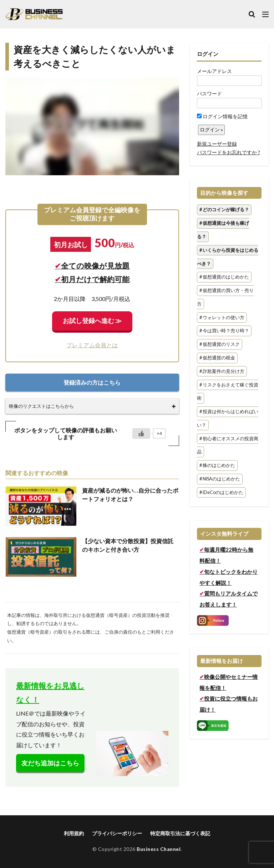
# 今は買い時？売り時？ (224, 331)
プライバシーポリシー (117, 833)
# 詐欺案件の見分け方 (222, 371)
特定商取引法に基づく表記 (180, 833)
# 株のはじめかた (217, 466)
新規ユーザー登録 (217, 144)
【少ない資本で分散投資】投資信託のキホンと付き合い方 (128, 545)
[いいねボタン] (141, 433)
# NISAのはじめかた (220, 479)
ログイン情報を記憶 (222, 116)
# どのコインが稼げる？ (224, 210)
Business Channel (159, 849)
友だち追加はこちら (50, 763)
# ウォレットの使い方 (222, 318)
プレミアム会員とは (92, 345)
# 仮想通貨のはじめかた (224, 277)
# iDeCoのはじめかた (221, 492)
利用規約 (74, 833)
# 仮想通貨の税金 (217, 358)
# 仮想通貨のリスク (220, 345)
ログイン (208, 54)
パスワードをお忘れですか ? (229, 152)
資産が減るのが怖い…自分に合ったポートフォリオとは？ (130, 495)
